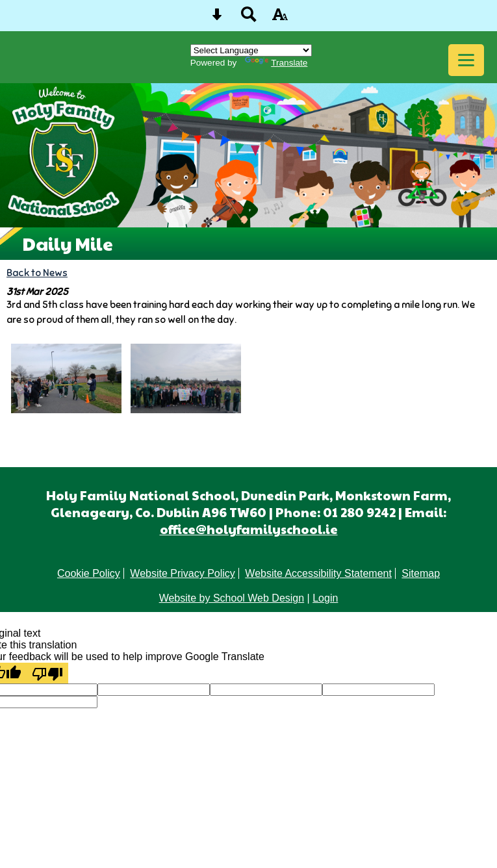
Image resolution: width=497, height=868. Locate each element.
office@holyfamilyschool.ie (249, 529)
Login (325, 598)
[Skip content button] (217, 19)
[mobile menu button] (466, 60)
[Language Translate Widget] (251, 50)
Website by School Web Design (232, 598)
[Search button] (249, 19)
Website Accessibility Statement (318, 573)
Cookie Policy (89, 573)
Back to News (37, 273)
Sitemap (421, 573)
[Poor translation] (47, 673)
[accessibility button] (280, 19)
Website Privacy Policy (183, 573)
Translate (276, 63)
